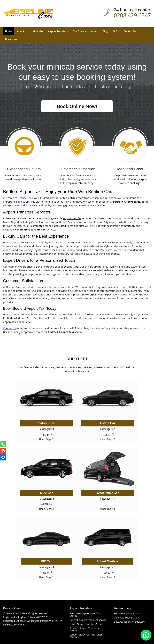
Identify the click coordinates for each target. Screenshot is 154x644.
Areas (94, 31)
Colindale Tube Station (126, 618)
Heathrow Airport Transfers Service (85, 615)
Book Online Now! (77, 106)
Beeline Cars (25, 198)
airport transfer (72, 218)
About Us (22, 31)
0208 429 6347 (132, 15)
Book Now (11, 39)
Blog (105, 31)
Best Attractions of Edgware (129, 622)
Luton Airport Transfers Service (87, 624)
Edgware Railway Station (128, 614)
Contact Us (130, 31)
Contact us (9, 328)
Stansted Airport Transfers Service (84, 629)
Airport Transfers (58, 31)
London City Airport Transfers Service (86, 636)
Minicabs (38, 31)
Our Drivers (79, 31)
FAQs (116, 31)
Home (9, 31)
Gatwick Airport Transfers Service (88, 620)
